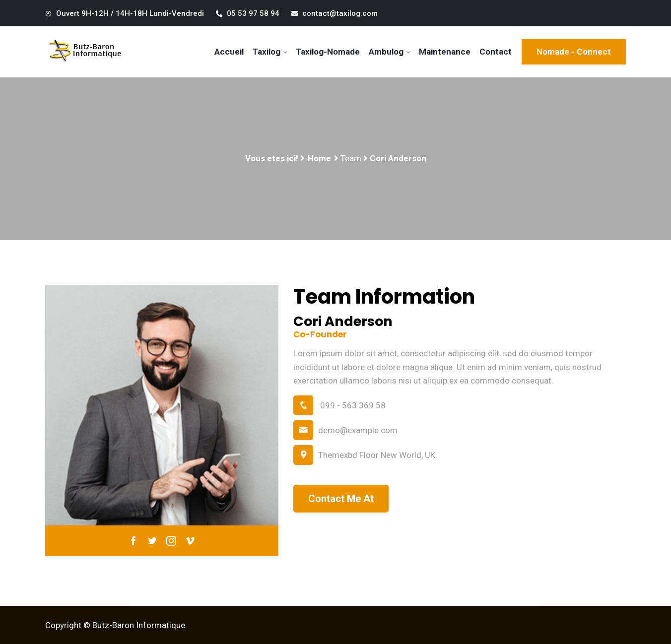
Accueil (229, 52)
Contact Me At (341, 499)
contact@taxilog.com (335, 13)
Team (351, 158)
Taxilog (267, 52)
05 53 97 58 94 (248, 13)
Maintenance (445, 52)
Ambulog (386, 52)
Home (319, 158)
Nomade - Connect (574, 52)
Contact (496, 52)
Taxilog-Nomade (328, 52)
